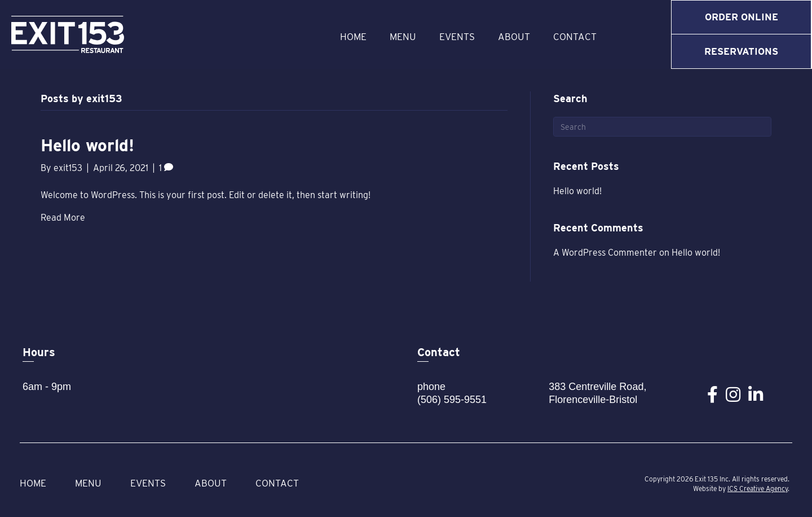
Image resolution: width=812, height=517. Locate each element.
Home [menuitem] (353, 37)
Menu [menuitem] (403, 37)
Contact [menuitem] (575, 37)
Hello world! (87, 145)
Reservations (741, 51)
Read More (63, 218)
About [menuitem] (514, 37)
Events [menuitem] (457, 37)
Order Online (742, 17)
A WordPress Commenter (605, 253)
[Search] (662, 127)
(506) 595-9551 (452, 400)
